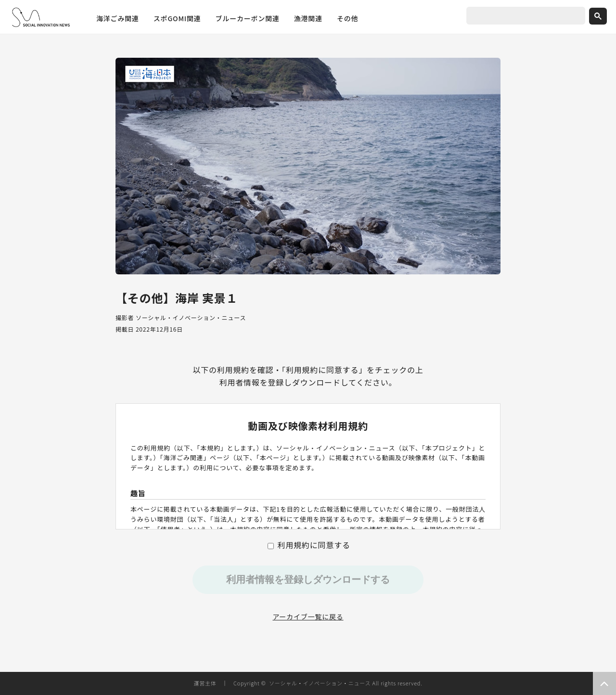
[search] (519, 16)
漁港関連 (308, 18)
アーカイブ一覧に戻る (308, 617)
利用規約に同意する (309, 545)
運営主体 (205, 683)
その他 (347, 18)
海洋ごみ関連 (118, 18)
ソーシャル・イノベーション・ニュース (320, 683)
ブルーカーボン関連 (248, 18)
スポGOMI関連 (177, 18)
